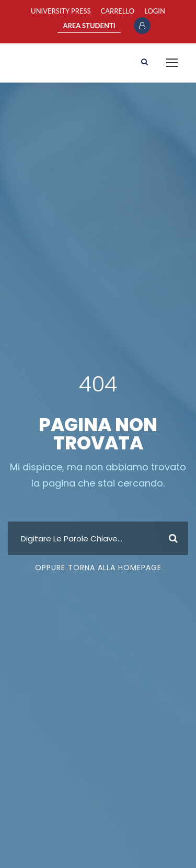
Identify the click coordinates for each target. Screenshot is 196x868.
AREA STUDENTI (89, 26)
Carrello (118, 11)
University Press (61, 11)
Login (155, 11)
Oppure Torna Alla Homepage (98, 568)
